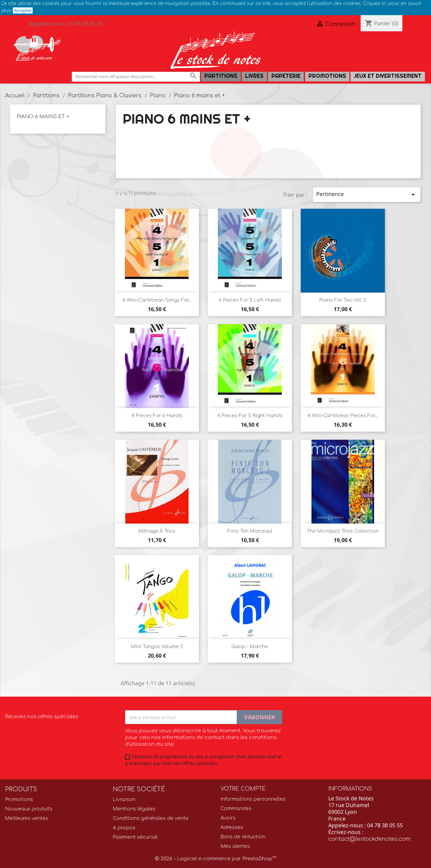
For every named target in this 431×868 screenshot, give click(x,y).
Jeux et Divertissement (388, 76)
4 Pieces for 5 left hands (250, 300)
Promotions (327, 76)
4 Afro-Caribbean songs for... (157, 300)
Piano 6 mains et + (43, 117)
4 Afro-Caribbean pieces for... (343, 416)
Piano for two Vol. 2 (343, 300)
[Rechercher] (136, 77)
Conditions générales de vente (151, 818)
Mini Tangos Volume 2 (157, 647)
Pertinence (367, 194)
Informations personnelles (253, 799)
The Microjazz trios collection (343, 531)
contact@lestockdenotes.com (369, 839)
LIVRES (254, 76)
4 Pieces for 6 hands (157, 416)
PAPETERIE (286, 76)
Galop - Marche (250, 647)
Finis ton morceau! (250, 531)
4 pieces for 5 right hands (250, 416)
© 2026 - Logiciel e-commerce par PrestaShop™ (215, 859)
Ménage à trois (157, 531)
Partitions (221, 76)
